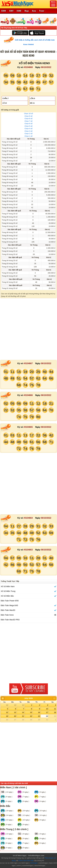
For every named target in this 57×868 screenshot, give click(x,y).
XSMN (4, 11)
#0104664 (28, 518)
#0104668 (28, 67)
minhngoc (34, 863)
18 (55, 712)
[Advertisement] (28, 329)
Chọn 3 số (28, 131)
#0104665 (28, 427)
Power (42, 11)
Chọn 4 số (28, 129)
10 (47, 709)
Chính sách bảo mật (26, 860)
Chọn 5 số (28, 126)
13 (15, 712)
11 (55, 709)
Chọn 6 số (28, 124)
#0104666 (28, 395)
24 (47, 716)
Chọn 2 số (28, 134)
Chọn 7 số (28, 121)
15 (31, 712)
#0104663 (28, 550)
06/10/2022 (46, 67)
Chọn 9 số (28, 116)
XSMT (11, 11)
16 (39, 712)
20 (15, 716)
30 (23, 705)
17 (47, 712)
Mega (27, 11)
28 (7, 705)
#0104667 (28, 363)
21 (23, 716)
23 (39, 716)
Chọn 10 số (28, 114)
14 (23, 712)
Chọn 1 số (28, 136)
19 (7, 716)
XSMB (19, 11)
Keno (34, 11)
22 (31, 716)
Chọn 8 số (28, 119)
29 (15, 705)
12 (7, 712)
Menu (53, 4)
